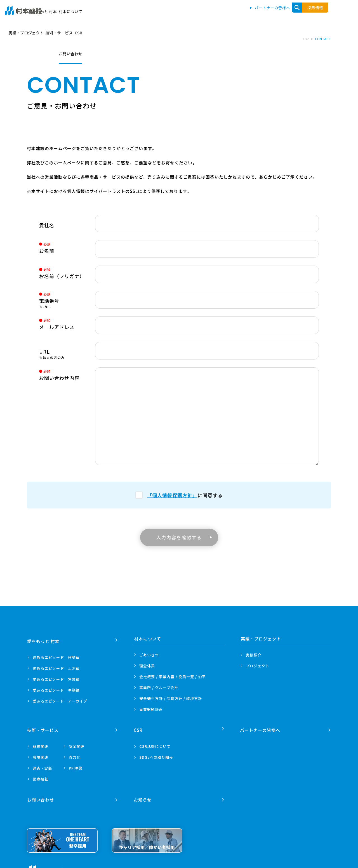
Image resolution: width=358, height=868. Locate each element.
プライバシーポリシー (99, 865)
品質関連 (41, 744)
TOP (305, 39)
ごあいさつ (149, 655)
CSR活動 (155, 744)
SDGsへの (156, 755)
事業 (151, 709)
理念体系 (147, 666)
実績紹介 (254, 655)
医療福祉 (41, 776)
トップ (141, 15)
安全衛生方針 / (171, 698)
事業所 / (159, 688)
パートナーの (261, 728)
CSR (303, 15)
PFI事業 (76, 766)
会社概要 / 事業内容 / (173, 677)
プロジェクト (258, 666)
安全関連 (77, 744)
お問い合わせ (326, 15)
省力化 (75, 755)
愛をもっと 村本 (169, 15)
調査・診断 (43, 766)
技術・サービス (278, 15)
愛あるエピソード (56, 655)
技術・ (43, 728)
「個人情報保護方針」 (172, 495)
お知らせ (143, 795)
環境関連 (41, 755)
